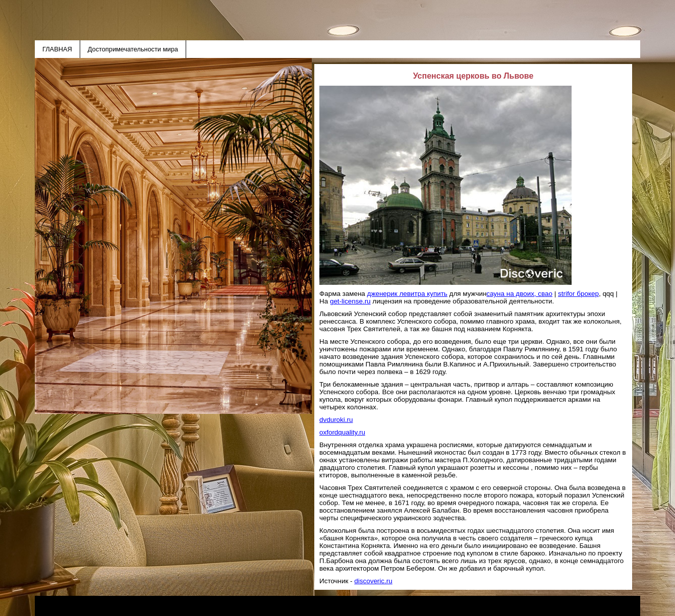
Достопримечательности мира (133, 49)
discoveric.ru (373, 581)
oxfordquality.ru (342, 432)
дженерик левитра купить (407, 294)
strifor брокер (578, 294)
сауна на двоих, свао (519, 294)
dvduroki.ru (336, 420)
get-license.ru (350, 301)
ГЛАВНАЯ (57, 49)
